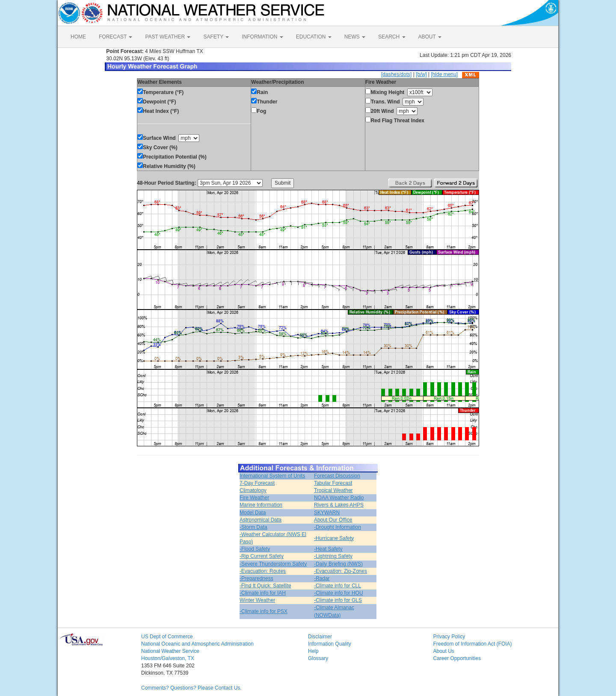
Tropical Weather (333, 490)
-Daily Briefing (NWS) (338, 564)
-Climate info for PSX (264, 611)
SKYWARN (327, 513)
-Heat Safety (328, 549)
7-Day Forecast (257, 483)
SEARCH (392, 37)
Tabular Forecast (333, 483)
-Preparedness (256, 578)
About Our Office (333, 520)
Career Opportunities (457, 658)
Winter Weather (257, 600)
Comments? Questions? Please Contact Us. (191, 688)
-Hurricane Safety (334, 538)
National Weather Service (170, 651)
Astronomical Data (261, 520)
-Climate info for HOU (339, 593)
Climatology (253, 490)
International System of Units (272, 476)
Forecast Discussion (337, 476)
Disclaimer (320, 637)
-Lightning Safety (333, 556)
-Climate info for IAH (263, 593)
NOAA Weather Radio (339, 498)
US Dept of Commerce (167, 637)
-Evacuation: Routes (263, 571)
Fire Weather (254, 498)
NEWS (355, 37)
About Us (444, 651)
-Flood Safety (255, 549)
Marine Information (261, 505)
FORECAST (115, 37)
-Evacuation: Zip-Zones (341, 571)
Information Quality (330, 644)
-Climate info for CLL (338, 586)
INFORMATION (262, 37)
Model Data (253, 513)
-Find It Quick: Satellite (265, 586)
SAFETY (216, 37)
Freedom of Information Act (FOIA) (473, 644)
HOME (78, 37)
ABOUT (430, 37)
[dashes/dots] (396, 74)
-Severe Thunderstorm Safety (273, 564)
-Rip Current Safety (262, 556)
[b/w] (421, 74)
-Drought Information (338, 527)
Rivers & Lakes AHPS (339, 505)
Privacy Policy (449, 637)
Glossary (318, 658)
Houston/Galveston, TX (168, 658)
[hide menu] (444, 74)
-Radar (322, 578)
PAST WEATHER (168, 37)
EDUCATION (314, 37)
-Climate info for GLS (338, 600)
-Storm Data (253, 527)
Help (313, 651)
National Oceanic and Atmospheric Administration (197, 644)
